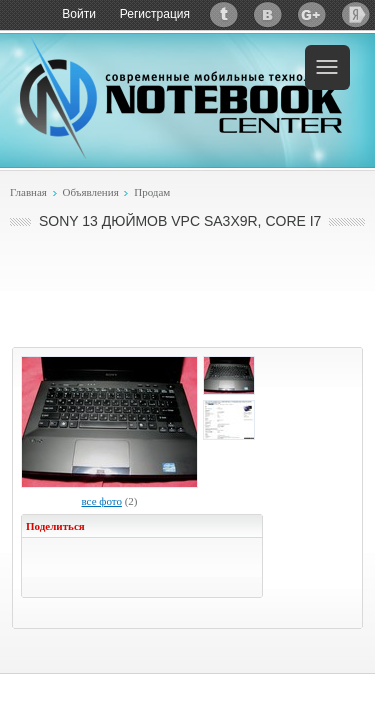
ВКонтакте (268, 14)
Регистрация (155, 14)
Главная (28, 192)
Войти (79, 14)
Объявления (90, 192)
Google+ (312, 14)
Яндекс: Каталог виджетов (356, 14)
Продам (152, 192)
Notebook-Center (181, 98)
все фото (101, 501)
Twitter (224, 14)
